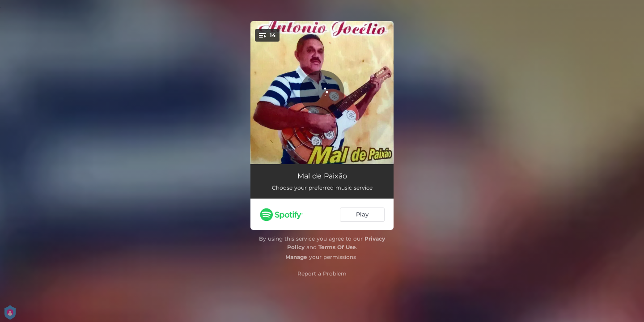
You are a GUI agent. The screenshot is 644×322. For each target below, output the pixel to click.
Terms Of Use (337, 247)
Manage (296, 257)
